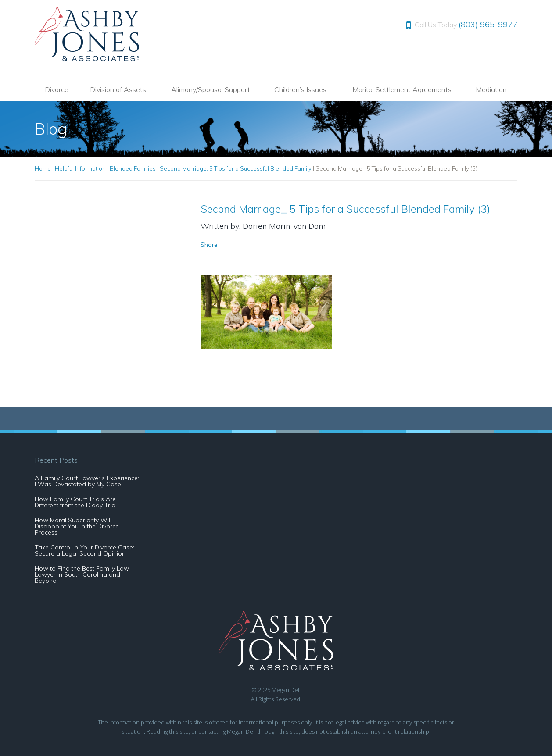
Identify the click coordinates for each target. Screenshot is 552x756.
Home (43, 168)
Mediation (491, 89)
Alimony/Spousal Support (211, 89)
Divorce (57, 89)
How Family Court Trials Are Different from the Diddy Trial (76, 502)
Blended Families (133, 168)
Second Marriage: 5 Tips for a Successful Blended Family (236, 168)
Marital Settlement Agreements (402, 89)
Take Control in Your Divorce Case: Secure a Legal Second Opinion (84, 550)
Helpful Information (80, 168)
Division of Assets (118, 89)
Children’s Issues (300, 89)
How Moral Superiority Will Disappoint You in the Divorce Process (77, 526)
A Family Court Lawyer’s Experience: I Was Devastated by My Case (87, 481)
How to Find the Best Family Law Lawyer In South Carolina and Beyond (82, 574)
